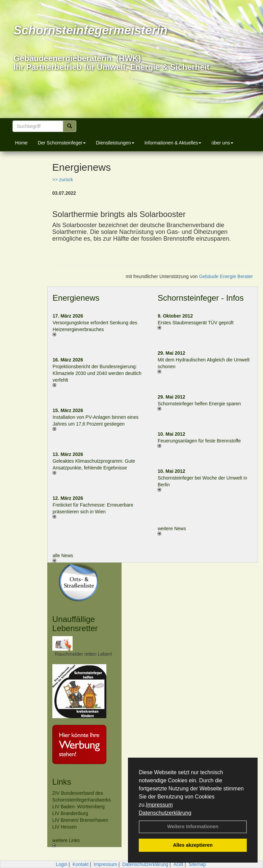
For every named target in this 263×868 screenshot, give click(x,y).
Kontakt (81, 864)
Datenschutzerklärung (165, 813)
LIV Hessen (64, 827)
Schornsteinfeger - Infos (201, 298)
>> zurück (63, 180)
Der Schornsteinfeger (62, 143)
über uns (222, 143)
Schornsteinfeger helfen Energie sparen (199, 404)
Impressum (159, 805)
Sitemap (197, 864)
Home (21, 143)
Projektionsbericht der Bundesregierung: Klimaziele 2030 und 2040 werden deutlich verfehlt (97, 373)
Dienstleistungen (115, 143)
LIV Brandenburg (70, 813)
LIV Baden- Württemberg (78, 807)
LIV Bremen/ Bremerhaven (80, 820)
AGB (179, 864)
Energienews (76, 298)
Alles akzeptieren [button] (193, 845)
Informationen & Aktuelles (173, 143)
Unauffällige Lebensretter (75, 623)
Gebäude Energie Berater (226, 276)
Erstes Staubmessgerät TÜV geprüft (196, 323)
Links (62, 782)
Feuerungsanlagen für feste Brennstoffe (199, 441)
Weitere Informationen (193, 826)
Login (61, 864)
